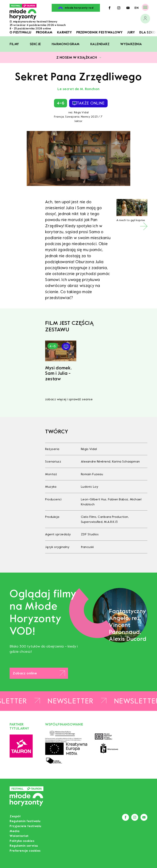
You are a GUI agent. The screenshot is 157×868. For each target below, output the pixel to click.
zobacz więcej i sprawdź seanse (69, 399)
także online (89, 103)
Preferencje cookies (25, 851)
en (137, 8)
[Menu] (145, 7)
